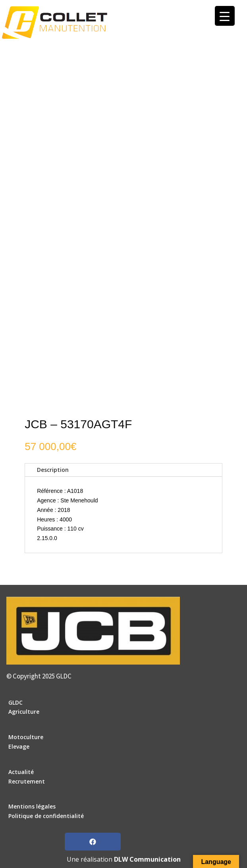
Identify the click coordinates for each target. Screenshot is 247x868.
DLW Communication (147, 859)
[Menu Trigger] (225, 16)
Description (53, 470)
